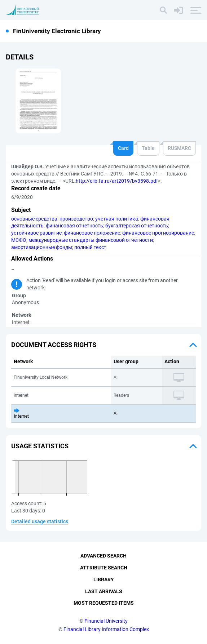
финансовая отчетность (74, 226)
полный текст (90, 247)
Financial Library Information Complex (106, 629)
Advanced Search (103, 556)
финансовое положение (92, 233)
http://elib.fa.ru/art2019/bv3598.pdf (117, 181)
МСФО (19, 240)
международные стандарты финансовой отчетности (91, 240)
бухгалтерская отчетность (137, 226)
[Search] (163, 10)
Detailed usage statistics (40, 521)
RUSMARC (179, 148)
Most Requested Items (104, 603)
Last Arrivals (104, 591)
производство (76, 219)
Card (123, 148)
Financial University (106, 621)
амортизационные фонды (42, 247)
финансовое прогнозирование (158, 233)
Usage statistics (40, 446)
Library (104, 579)
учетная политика (117, 219)
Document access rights (54, 345)
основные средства (34, 219)
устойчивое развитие (36, 233)
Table (148, 148)
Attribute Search (104, 568)
